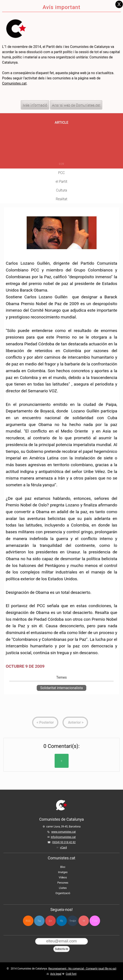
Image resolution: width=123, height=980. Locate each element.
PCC (61, 173)
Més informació (35, 92)
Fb (61, 921)
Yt (84, 921)
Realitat (61, 199)
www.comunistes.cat (64, 832)
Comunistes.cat (14, 71)
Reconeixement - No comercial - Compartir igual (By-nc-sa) (82, 969)
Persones (63, 883)
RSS (28, 921)
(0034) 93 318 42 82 (64, 842)
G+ (50, 921)
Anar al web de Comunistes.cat (76, 92)
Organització (63, 893)
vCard (63, 848)
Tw (39, 921)
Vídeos (63, 877)
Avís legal (56, 974)
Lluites (63, 888)
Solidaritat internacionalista (61, 688)
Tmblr (73, 921)
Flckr (95, 921)
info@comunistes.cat (63, 837)
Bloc (63, 867)
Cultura (62, 190)
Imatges (63, 872)
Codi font (71, 974)
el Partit (61, 182)
